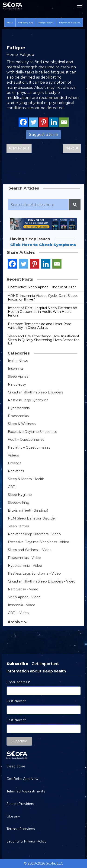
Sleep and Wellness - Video (30, 550)
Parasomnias (18, 416)
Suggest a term (43, 135)
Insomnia (15, 369)
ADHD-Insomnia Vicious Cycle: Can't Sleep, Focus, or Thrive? (43, 298)
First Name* (16, 701)
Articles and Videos (70, 23)
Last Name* (16, 720)
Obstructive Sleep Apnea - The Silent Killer (42, 287)
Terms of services (21, 829)
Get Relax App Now (22, 779)
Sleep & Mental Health (26, 479)
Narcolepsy (17, 384)
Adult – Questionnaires (26, 440)
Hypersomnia (19, 408)
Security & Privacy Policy (26, 841)
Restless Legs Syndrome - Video (34, 573)
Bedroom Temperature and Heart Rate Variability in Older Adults (40, 326)
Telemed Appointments (26, 791)
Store (10, 23)
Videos (13, 455)
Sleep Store (16, 766)
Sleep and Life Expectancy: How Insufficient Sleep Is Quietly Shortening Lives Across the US (44, 340)
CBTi (12, 487)
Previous (19, 148)
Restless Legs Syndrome (28, 400)
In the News (18, 361)
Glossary (13, 816)
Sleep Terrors (18, 526)
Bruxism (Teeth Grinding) (28, 510)
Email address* (18, 682)
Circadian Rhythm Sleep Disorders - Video (42, 581)
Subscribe (19, 741)
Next (72, 148)
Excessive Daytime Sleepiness (32, 432)
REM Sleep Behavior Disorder (32, 518)
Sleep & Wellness (22, 424)
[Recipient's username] (38, 205)
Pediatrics (16, 471)
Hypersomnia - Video (25, 566)
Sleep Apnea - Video (24, 597)
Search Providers (20, 804)
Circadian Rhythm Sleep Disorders (35, 392)
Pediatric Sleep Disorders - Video (34, 534)
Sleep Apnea (18, 377)
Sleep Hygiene (20, 495)
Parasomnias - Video (24, 558)
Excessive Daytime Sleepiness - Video (39, 542)
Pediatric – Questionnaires (29, 447)
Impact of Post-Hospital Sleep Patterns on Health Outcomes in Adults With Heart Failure (42, 312)
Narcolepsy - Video (23, 589)
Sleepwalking (19, 503)
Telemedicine (46, 23)
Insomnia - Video (22, 605)
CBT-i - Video (18, 613)
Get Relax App (26, 23)
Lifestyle (15, 463)
